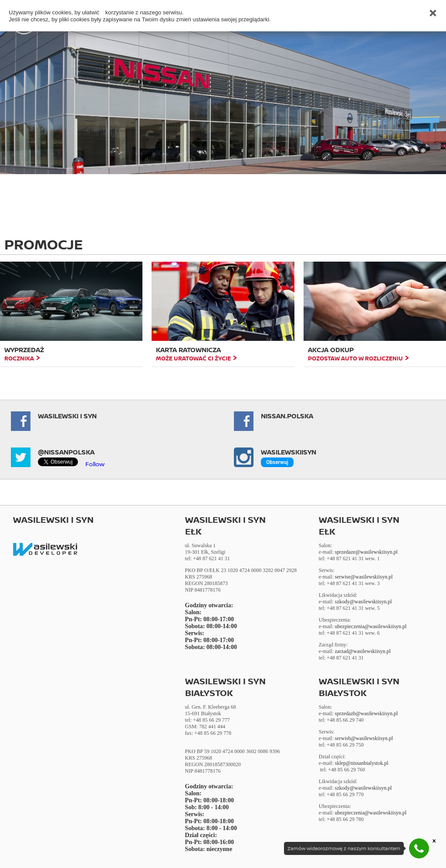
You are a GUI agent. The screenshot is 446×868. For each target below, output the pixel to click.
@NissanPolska (66, 452)
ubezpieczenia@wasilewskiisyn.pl (371, 626)
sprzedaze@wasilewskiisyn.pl (366, 552)
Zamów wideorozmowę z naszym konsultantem (344, 848)
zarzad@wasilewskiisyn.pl (363, 651)
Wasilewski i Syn (67, 416)
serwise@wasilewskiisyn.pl (364, 577)
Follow (95, 464)
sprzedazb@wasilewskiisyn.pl (367, 713)
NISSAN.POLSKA (287, 416)
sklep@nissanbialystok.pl (362, 763)
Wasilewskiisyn (289, 452)
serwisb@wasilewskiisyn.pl (364, 738)
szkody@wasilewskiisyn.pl (363, 602)
